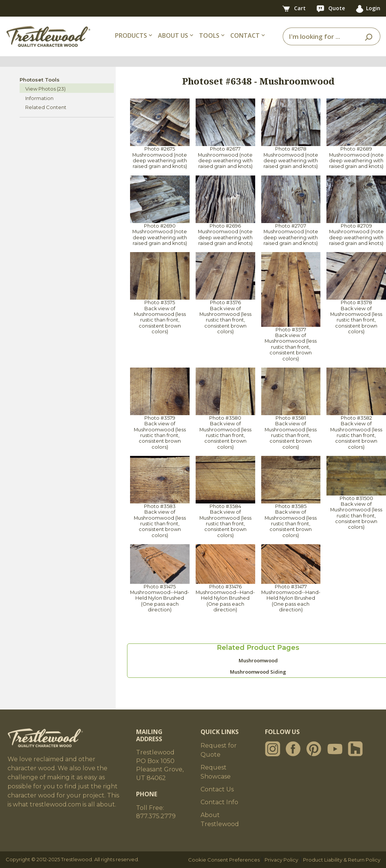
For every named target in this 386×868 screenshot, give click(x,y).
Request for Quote (219, 750)
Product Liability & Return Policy (342, 860)
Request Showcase (216, 772)
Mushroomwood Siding (258, 672)
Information (39, 98)
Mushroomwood (258, 660)
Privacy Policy (281, 860)
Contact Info (219, 802)
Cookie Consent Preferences (224, 860)
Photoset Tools (40, 80)
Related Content (46, 107)
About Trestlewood (220, 820)
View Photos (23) (45, 89)
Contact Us (217, 789)
